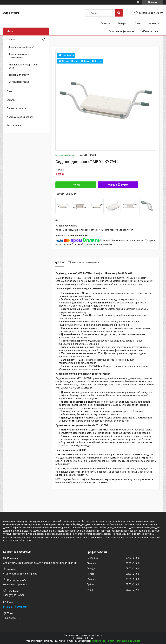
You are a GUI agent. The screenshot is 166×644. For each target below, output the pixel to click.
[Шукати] (119, 13)
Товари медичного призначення (19, 56)
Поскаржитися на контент (102, 641)
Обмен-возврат (151, 31)
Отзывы (11, 100)
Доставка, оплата (16, 108)
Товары (122, 23)
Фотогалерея (14, 125)
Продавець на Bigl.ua (83, 638)
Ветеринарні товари (20, 82)
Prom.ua (99, 635)
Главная (105, 23)
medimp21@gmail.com (15, 607)
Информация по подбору (20, 117)
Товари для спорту (19, 75)
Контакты (154, 23)
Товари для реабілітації (21, 47)
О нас (137, 23)
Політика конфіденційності (128, 641)
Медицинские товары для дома (23, 66)
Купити (76, 185)
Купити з (118, 185)
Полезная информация (121, 31)
